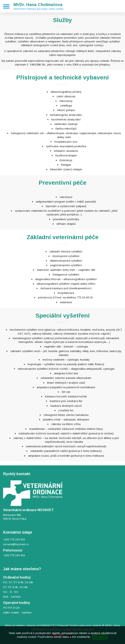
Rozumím (100, 637)
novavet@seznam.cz (16, 544)
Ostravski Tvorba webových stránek (79, 626)
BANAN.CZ (47, 626)
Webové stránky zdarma (20, 626)
